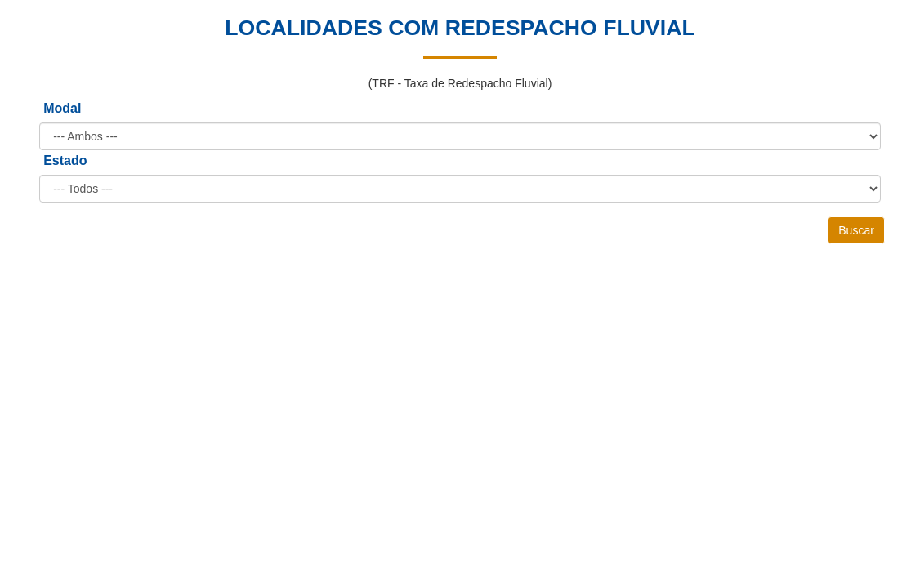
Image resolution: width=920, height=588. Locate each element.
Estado (65, 160)
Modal (62, 108)
